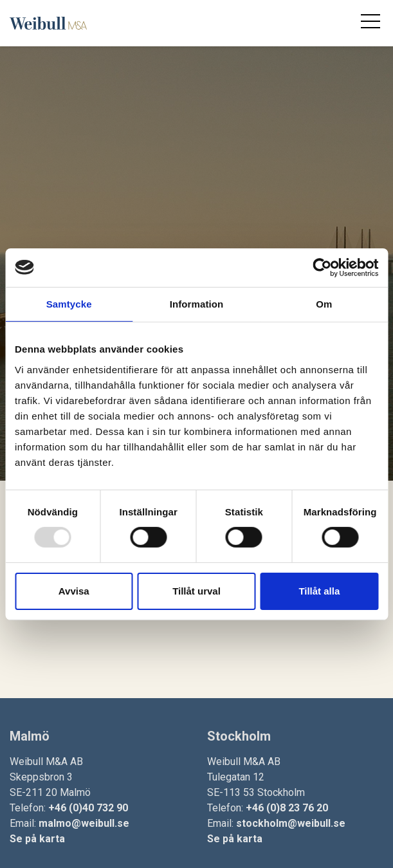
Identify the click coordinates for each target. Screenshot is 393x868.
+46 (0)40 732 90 (88, 808)
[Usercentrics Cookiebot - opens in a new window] (322, 267)
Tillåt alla (319, 591)
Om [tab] (324, 303)
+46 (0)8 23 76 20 (287, 808)
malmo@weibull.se (84, 823)
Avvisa (74, 591)
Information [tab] (197, 303)
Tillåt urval (197, 591)
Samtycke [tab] (69, 303)
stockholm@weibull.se (291, 823)
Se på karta (37, 839)
